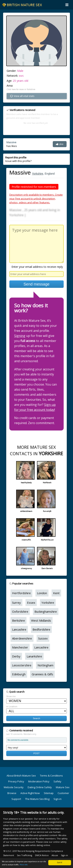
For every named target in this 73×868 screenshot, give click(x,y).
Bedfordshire (41, 629)
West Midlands (41, 620)
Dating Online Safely (40, 787)
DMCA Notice (42, 855)
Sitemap (49, 793)
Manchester (20, 647)
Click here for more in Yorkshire (21, 89)
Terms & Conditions (51, 776)
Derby (16, 656)
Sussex (43, 638)
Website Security (14, 787)
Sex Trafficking (25, 855)
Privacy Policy (16, 781)
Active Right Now (30, 793)
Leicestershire (22, 665)
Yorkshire (38, 174)
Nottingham (45, 665)
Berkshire (18, 620)
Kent (56, 593)
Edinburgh (19, 674)
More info (24, 865)
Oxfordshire (20, 611)
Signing (20, 336)
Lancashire (19, 629)
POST (37, 753)
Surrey (16, 603)
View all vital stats (22, 96)
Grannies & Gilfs (42, 674)
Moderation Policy (39, 781)
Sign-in (58, 799)
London (42, 593)
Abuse (55, 855)
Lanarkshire (34, 656)
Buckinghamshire (46, 611)
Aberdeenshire (22, 638)
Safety (57, 781)
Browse (12, 793)
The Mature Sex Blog (37, 799)
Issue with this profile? (18, 159)
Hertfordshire (21, 593)
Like (60, 144)
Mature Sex (63, 787)
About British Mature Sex (21, 776)
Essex (31, 603)
